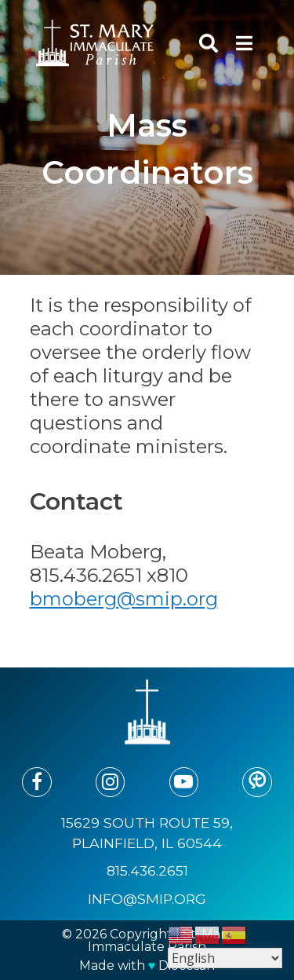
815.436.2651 (147, 870)
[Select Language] (225, 958)
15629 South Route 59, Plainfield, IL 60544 (147, 833)
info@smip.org (147, 899)
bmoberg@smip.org (124, 599)
